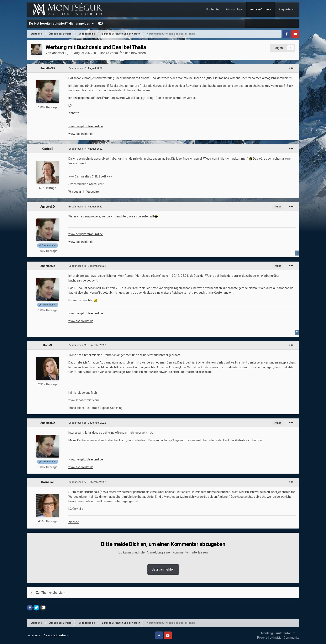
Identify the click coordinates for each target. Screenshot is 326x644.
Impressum (33, 635)
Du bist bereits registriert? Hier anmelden (61, 24)
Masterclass (234, 9)
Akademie (212, 9)
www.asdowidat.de (81, 134)
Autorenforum (260, 9)
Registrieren (287, 9)
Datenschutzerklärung (57, 635)
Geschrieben (85, 68)
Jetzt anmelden (163, 569)
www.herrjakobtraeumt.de (86, 126)
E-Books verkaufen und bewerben (121, 53)
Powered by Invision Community (278, 638)
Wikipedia (75, 192)
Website (74, 522)
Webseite (93, 192)
